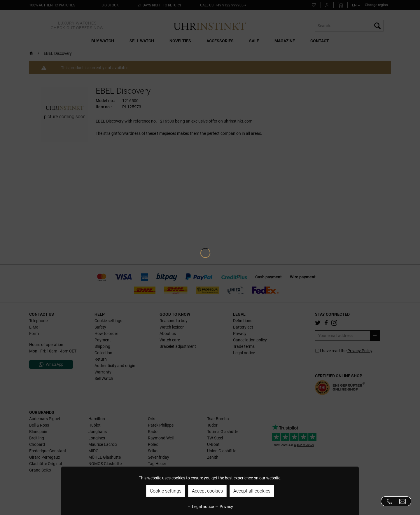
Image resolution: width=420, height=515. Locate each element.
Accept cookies (207, 491)
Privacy (224, 507)
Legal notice (200, 507)
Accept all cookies (252, 491)
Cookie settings (166, 491)
